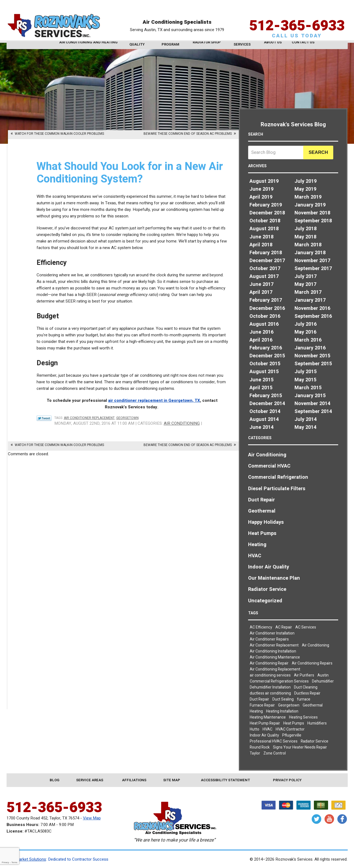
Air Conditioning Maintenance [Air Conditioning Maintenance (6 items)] (275, 657)
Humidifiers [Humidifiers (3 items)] (317, 723)
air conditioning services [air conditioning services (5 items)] (270, 675)
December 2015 (267, 356)
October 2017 (265, 269)
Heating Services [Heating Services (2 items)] (303, 717)
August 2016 (264, 324)
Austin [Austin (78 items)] (323, 675)
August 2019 (264, 181)
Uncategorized (265, 601)
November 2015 (312, 356)
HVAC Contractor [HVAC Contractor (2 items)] (290, 729)
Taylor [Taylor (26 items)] (255, 753)
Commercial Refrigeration (278, 477)
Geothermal (262, 511)
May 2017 (305, 284)
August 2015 (264, 372)
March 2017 (308, 292)
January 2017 (310, 300)
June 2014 (261, 427)
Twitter (316, 819)
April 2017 (261, 292)
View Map (92, 818)
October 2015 (265, 364)
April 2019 (261, 197)
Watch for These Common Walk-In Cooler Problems (59, 134)
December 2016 (267, 308)
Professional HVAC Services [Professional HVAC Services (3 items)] (274, 741)
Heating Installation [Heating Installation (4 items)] (282, 711)
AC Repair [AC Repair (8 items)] (284, 627)
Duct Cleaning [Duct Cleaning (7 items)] (306, 687)
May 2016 (305, 332)
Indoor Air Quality (269, 567)
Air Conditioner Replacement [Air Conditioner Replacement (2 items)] (274, 645)
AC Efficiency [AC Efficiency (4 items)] (261, 627)
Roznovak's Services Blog (293, 125)
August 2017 (264, 276)
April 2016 (261, 340)
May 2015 (305, 380)
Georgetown (127, 418)
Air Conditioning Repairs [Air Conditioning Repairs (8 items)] (312, 663)
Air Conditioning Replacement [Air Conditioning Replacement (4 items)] (275, 669)
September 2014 (313, 411)
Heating (257, 545)
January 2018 (310, 253)
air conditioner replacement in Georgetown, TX (154, 400)
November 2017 (312, 261)
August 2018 (264, 229)
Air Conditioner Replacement (89, 418)
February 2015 (266, 396)
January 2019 (310, 205)
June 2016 (261, 332)
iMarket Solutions (30, 859)
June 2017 (261, 284)
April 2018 (261, 245)
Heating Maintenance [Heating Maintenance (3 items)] (268, 717)
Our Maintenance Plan (274, 578)
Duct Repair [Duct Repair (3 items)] (259, 699)
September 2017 (313, 269)
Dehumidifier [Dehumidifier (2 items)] (323, 681)
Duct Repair (261, 500)
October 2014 (265, 411)
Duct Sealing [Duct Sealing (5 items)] (283, 699)
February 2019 (266, 205)
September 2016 (313, 316)
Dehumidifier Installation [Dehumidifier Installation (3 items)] (270, 687)
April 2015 (261, 388)
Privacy (5, 862)
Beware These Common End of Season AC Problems (188, 134)
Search (318, 152)
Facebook (342, 819)
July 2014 (306, 419)
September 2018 (313, 221)
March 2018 (308, 245)
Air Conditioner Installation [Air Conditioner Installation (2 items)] (272, 633)
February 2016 (266, 348)
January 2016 (310, 348)
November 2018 (312, 213)
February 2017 (266, 300)
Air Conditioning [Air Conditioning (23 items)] (316, 645)
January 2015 (310, 396)
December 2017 (267, 261)
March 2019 (308, 197)
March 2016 (308, 340)
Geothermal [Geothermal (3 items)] (313, 705)
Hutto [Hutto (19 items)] (255, 729)
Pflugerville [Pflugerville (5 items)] (292, 735)
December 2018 (267, 213)
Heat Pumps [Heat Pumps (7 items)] (294, 723)
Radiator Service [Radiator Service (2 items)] (315, 741)
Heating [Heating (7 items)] (256, 711)
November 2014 (312, 404)
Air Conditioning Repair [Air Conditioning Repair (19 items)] (269, 663)
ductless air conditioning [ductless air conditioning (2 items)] (270, 693)
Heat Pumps (262, 533)
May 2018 (305, 237)
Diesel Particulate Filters (277, 489)
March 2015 (308, 388)
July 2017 (306, 276)
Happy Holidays (266, 522)
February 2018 (266, 253)
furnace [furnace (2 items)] (304, 699)
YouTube (329, 819)
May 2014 (305, 427)
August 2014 (264, 419)
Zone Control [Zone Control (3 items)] (275, 753)
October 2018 (265, 221)
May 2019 (305, 189)
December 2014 (267, 404)
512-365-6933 (297, 17)
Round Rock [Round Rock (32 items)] (260, 747)
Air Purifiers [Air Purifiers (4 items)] (304, 675)
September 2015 (313, 364)
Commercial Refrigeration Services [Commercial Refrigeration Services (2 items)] (279, 681)
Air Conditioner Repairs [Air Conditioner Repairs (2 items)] (269, 639)
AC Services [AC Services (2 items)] (306, 627)
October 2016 (265, 316)
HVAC (255, 556)
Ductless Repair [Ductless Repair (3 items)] (307, 693)
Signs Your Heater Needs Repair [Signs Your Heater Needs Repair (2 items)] (300, 747)
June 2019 (261, 189)
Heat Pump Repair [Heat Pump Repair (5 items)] (265, 723)
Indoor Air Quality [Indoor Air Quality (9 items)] (264, 735)
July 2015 (306, 372)
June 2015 (261, 380)
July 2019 (306, 181)
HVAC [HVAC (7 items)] (267, 729)
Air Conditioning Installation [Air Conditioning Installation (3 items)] (273, 651)
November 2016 (312, 308)
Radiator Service (267, 589)
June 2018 (261, 237)
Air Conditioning (182, 423)
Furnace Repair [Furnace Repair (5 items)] (262, 705)
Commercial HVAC (269, 466)
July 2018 (306, 229)
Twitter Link (44, 418)
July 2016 (306, 324)
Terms (14, 862)
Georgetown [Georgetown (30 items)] (289, 705)
